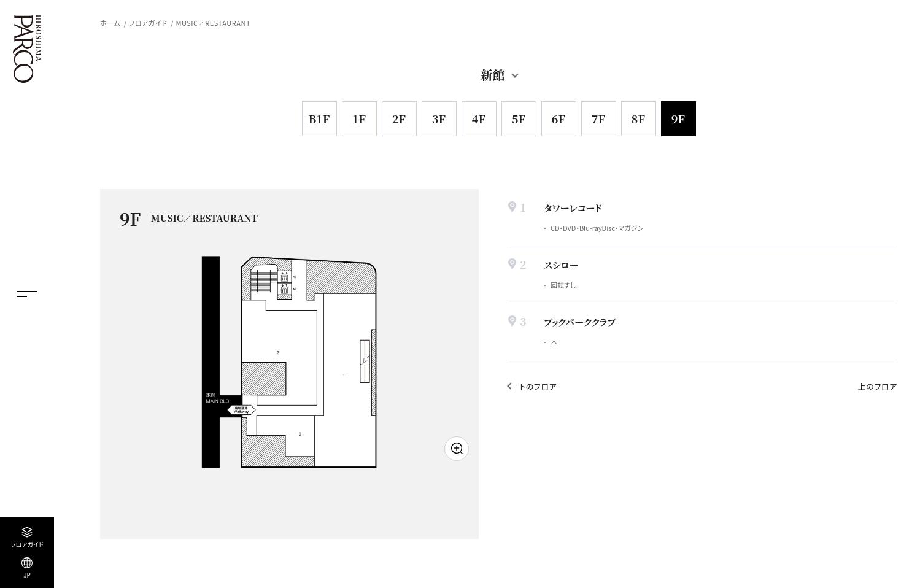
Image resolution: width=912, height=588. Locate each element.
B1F (319, 118)
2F (399, 118)
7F (598, 118)
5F (519, 118)
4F (479, 118)
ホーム (110, 23)
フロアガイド (148, 23)
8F (638, 118)
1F (359, 118)
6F (558, 118)
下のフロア (537, 386)
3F (439, 118)
